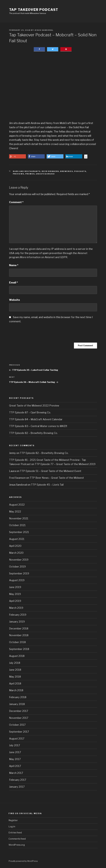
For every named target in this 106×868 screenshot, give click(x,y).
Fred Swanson (17, 478)
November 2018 (19, 635)
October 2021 (17, 525)
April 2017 (15, 766)
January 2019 (17, 622)
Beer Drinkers (50, 171)
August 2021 (17, 539)
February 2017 (18, 780)
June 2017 (15, 752)
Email (14, 283)
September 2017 (19, 732)
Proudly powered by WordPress (23, 861)
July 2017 (15, 745)
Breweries (67, 171)
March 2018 (16, 690)
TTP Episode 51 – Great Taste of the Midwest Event (51, 471)
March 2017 (16, 773)
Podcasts (80, 171)
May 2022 (15, 512)
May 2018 (15, 677)
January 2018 (17, 704)
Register (13, 820)
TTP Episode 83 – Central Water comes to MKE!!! (38, 426)
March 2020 (16, 553)
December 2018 (19, 629)
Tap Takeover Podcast (34, 10)
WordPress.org (17, 845)
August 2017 (17, 739)
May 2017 (15, 759)
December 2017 (19, 711)
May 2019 (15, 594)
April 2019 (15, 601)
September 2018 (19, 649)
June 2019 (15, 587)
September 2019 (19, 573)
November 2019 (19, 560)
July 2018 (15, 663)
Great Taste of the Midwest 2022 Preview (34, 406)
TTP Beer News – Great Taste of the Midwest (57, 478)
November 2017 (19, 718)
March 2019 (16, 608)
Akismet (82, 253)
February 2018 (18, 697)
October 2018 (17, 642)
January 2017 (17, 787)
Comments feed (17, 839)
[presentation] (30, 335)
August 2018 (17, 656)
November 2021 (19, 518)
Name (14, 265)
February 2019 (18, 615)
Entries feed (15, 833)
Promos (30, 174)
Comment (16, 202)
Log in (12, 827)
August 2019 (17, 580)
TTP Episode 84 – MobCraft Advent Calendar (36, 419)
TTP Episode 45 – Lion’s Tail (47, 485)
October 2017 (17, 725)
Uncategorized (45, 174)
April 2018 (15, 684)
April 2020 (15, 546)
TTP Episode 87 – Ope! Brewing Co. (30, 412)
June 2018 (15, 670)
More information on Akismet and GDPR (44, 257)
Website (14, 300)
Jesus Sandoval (44, 30)
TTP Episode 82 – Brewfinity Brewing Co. (33, 433)
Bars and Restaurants (27, 171)
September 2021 (19, 532)
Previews (18, 174)
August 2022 (17, 505)
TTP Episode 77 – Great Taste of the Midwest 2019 (65, 464)
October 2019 (17, 567)
